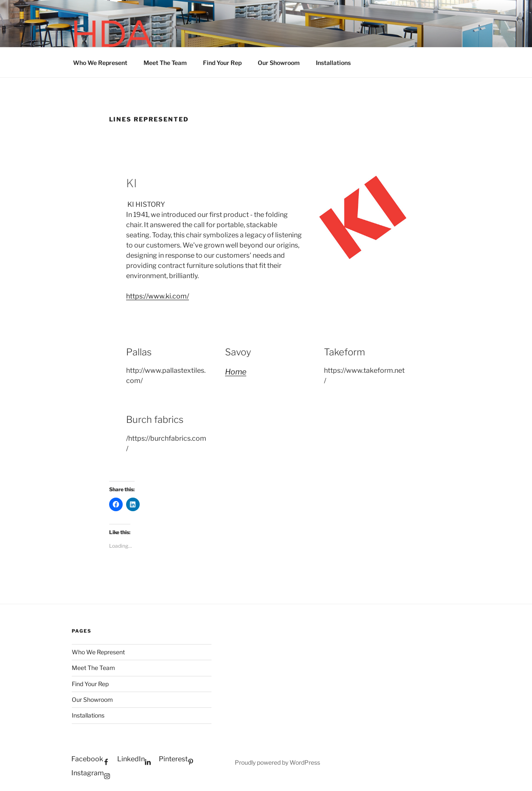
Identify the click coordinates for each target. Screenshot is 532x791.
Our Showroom (279, 63)
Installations (333, 63)
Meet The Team (165, 63)
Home (236, 372)
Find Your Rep (222, 63)
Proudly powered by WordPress (277, 762)
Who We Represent (100, 63)
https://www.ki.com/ (158, 296)
